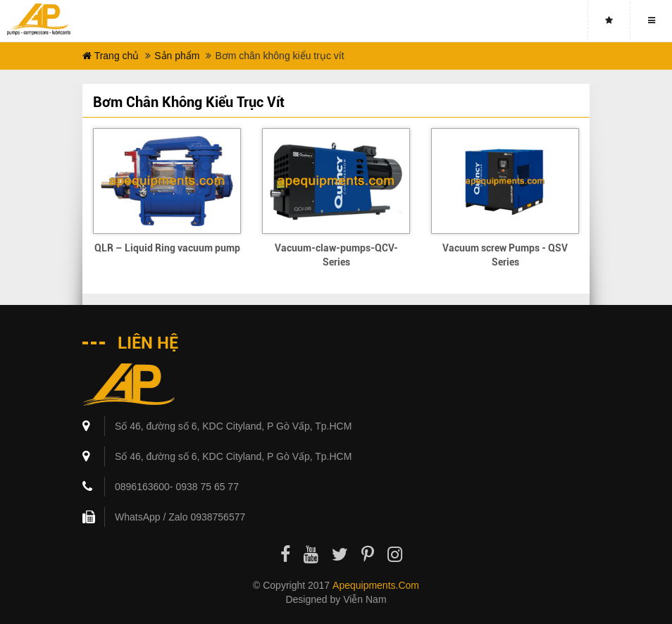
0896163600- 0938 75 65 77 (177, 487)
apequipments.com (376, 585)
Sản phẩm (177, 56)
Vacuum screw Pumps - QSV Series (505, 255)
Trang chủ (111, 56)
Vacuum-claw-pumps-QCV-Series (336, 255)
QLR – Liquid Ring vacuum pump (167, 248)
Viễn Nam (365, 599)
